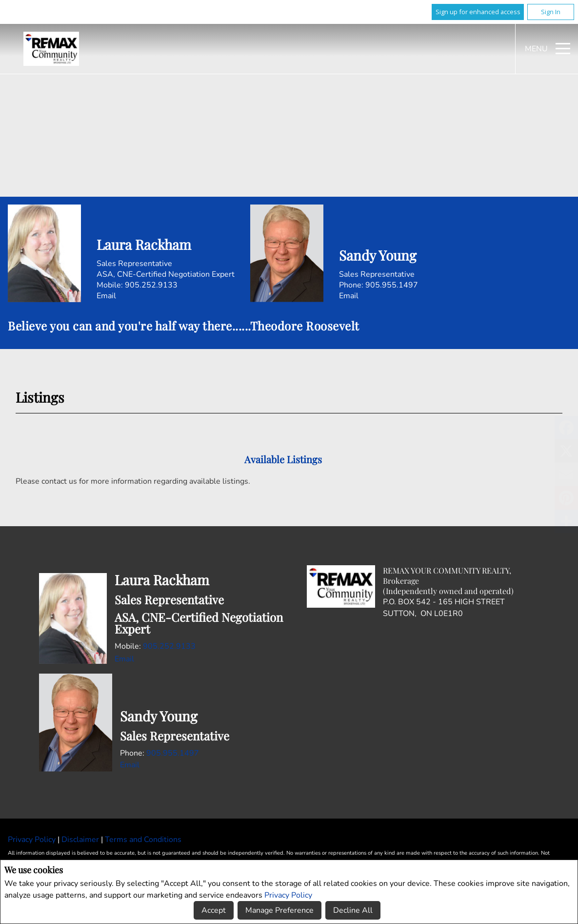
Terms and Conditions (143, 840)
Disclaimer (81, 840)
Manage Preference (279, 910)
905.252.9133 (151, 285)
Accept (214, 910)
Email (106, 296)
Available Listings (283, 459)
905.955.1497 (392, 285)
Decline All (353, 910)
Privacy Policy (288, 895)
